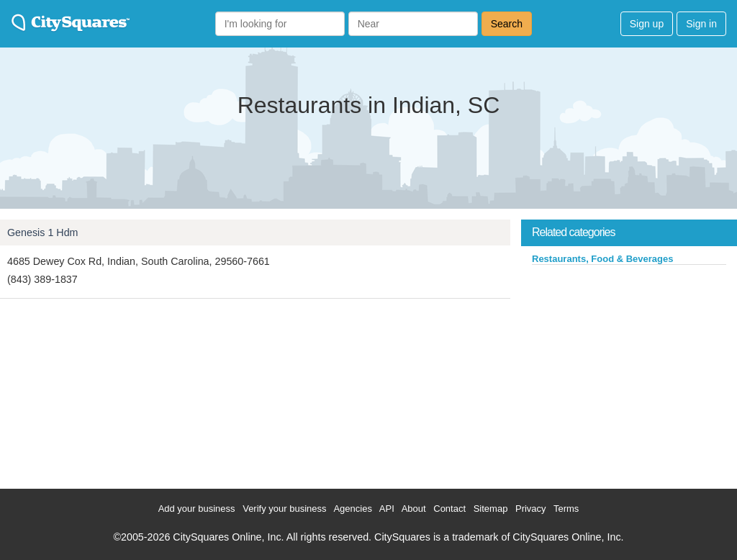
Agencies (352, 509)
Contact (449, 509)
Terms (566, 509)
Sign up (647, 24)
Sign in (701, 24)
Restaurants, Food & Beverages (603, 259)
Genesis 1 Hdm (43, 232)
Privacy (531, 509)
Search (507, 24)
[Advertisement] (629, 374)
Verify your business (284, 509)
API (387, 509)
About (414, 509)
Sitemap (491, 509)
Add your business (197, 509)
